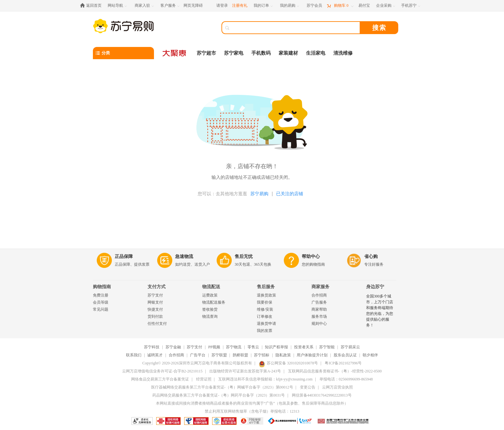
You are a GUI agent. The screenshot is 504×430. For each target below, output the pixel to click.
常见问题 (101, 309)
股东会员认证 (345, 355)
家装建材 (288, 53)
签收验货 (210, 309)
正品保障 (124, 256)
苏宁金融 (173, 347)
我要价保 (265, 302)
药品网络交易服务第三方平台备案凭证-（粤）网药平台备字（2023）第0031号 (219, 395)
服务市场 (319, 316)
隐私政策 (283, 355)
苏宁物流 (234, 347)
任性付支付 (157, 324)
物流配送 (211, 287)
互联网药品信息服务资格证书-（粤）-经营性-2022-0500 (335, 371)
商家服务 (320, 287)
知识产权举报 (276, 347)
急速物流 (184, 256)
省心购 (371, 256)
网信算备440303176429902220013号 (322, 395)
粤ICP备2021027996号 (343, 363)
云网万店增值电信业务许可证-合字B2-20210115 (162, 371)
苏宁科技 (152, 347)
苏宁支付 (155, 295)
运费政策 (210, 295)
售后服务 (266, 287)
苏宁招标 (262, 355)
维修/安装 (265, 309)
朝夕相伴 (370, 355)
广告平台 (198, 355)
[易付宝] (364, 6)
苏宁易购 (259, 194)
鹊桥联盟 (240, 355)
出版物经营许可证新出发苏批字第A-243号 (245, 371)
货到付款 (155, 316)
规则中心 (319, 324)
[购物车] (340, 6)
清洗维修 (343, 53)
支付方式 (157, 287)
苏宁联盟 (219, 355)
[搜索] (295, 28)
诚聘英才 (155, 355)
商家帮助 (319, 309)
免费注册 (101, 295)
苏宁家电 (234, 53)
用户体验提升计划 (312, 355)
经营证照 (204, 379)
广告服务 (319, 302)
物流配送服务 (214, 302)
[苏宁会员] (314, 6)
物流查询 (210, 316)
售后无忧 (244, 256)
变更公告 (308, 387)
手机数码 (261, 53)
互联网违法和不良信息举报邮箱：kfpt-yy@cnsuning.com (265, 379)
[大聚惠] (175, 53)
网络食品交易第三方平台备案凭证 (160, 379)
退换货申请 (266, 324)
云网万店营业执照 (337, 387)
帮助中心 (311, 256)
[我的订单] (264, 6)
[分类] (123, 53)
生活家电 (316, 53)
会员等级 (101, 302)
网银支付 (155, 302)
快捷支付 (155, 309)
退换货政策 (266, 295)
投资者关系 (304, 347)
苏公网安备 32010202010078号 (288, 363)
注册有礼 (240, 5)
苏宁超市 (206, 53)
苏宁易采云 (350, 347)
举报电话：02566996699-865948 (346, 379)
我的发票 (265, 331)
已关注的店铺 (290, 194)
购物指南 (102, 287)
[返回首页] (92, 6)
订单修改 (265, 316)
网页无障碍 (193, 5)
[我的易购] (290, 6)
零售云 (253, 347)
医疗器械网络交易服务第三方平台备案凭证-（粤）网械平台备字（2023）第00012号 (222, 387)
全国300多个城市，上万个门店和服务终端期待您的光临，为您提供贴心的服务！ (380, 311)
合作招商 (319, 295)
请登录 (222, 5)
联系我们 (134, 355)
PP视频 (214, 347)
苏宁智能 (327, 347)
